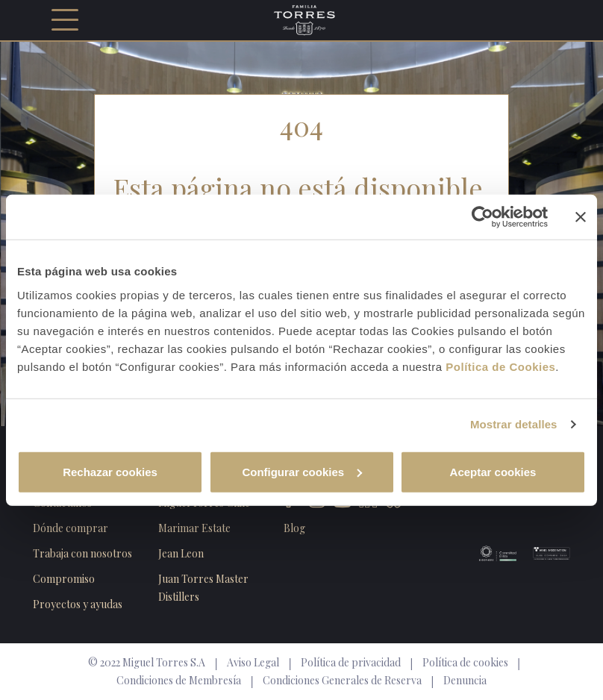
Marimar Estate (194, 528)
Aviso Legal (253, 662)
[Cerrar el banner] (581, 217)
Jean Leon (181, 553)
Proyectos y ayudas (78, 604)
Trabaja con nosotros (82, 553)
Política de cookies (465, 662)
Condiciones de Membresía (179, 680)
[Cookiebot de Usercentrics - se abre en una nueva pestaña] (482, 217)
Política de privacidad (351, 662)
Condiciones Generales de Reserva (342, 680)
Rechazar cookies (110, 471)
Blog (294, 528)
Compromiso (64, 579)
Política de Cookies (500, 366)
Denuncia (465, 680)
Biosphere (490, 553)
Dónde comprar (71, 528)
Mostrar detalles (514, 424)
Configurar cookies (302, 471)
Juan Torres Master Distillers (203, 588)
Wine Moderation (543, 553)
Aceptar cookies (493, 471)
